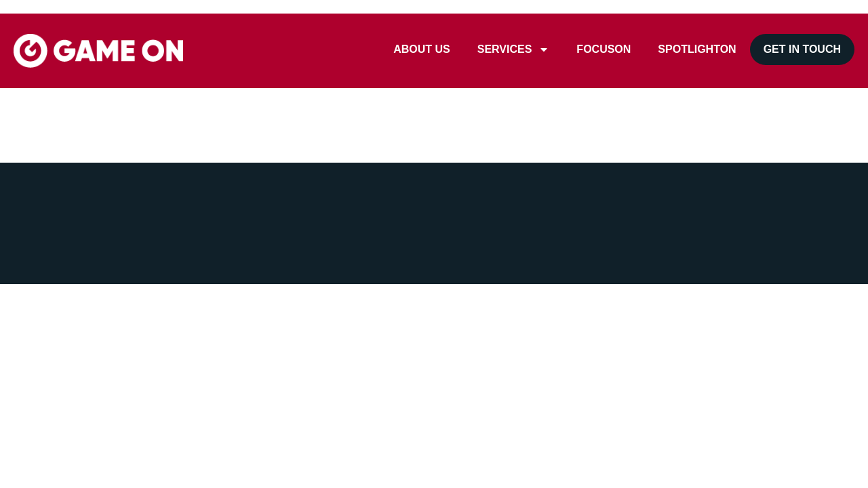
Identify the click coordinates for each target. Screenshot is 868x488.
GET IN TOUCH (802, 49)
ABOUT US (422, 49)
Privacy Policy (248, 241)
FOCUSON (604, 49)
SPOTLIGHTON (697, 49)
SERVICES (514, 49)
